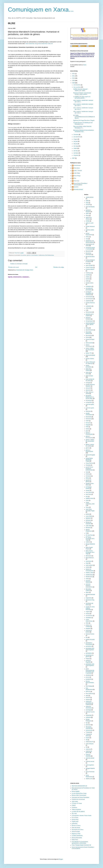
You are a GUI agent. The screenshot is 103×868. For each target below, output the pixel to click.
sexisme (88, 698)
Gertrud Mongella (90, 455)
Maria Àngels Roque (89, 548)
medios (88, 567)
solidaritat (88, 717)
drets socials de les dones (90, 380)
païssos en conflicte (89, 626)
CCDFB (88, 275)
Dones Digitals (76, 791)
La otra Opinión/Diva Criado (79, 793)
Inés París (88, 494)
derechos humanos (88, 318)
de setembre (77, 137)
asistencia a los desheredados (90, 241)
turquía (88, 738)
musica (88, 614)
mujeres (88, 612)
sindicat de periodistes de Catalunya (89, 703)
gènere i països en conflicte (90, 445)
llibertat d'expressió (89, 530)
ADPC (87, 214)
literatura (88, 528)
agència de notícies (89, 218)
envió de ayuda (90, 408)
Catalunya (88, 273)
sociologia (88, 710)
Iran (87, 496)
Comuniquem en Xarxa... (41, 10)
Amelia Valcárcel (90, 226)
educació (88, 388)
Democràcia (89, 312)
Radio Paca (75, 840)
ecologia (88, 383)
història (88, 474)
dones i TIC (89, 353)
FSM (87, 427)
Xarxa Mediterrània (89, 776)
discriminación (90, 330)
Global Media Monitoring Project (89, 460)
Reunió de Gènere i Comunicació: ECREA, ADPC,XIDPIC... (82, 94)
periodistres (89, 653)
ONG (87, 623)
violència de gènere (89, 752)
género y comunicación (32, 255)
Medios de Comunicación (90, 570)
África (87, 216)
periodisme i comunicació (89, 644)
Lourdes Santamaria (77, 836)
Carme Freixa (89, 267)
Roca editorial (89, 694)
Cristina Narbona (90, 303)
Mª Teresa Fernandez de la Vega (90, 539)
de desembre (77, 85)
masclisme (89, 561)
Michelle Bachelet (90, 594)
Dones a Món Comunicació (79, 795)
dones (87, 337)
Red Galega (89, 686)
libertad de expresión (89, 523)
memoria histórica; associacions (89, 586)
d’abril (75, 148)
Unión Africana (90, 744)
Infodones (74, 807)
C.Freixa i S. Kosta (77, 803)
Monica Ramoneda (77, 838)
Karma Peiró (75, 820)
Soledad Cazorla (90, 712)
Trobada (88, 732)
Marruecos (89, 556)
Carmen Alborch (90, 269)
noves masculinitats (89, 620)
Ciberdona (75, 824)
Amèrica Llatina (90, 230)
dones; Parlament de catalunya (90, 363)
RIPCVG (88, 691)
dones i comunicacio (89, 346)
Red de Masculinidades (90, 682)
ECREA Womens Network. (90, 385)
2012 (74, 74)
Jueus (87, 507)
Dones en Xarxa (76, 826)
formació (88, 423)
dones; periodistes (89, 366)
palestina (88, 629)
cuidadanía (89, 306)
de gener (76, 155)
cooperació (89, 301)
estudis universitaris (89, 414)
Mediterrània (89, 577)
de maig (76, 146)
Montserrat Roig (90, 600)
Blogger (61, 859)
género (88, 448)
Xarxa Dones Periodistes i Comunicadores (81, 184)
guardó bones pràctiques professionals (89, 469)
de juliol (76, 141)
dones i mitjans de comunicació (90, 349)
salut (87, 696)
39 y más (74, 814)
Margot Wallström (90, 544)
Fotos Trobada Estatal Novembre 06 (81, 845)
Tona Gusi (76, 181)
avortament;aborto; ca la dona (90, 248)
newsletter (88, 618)
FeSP (87, 421)
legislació (88, 518)
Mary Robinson (90, 558)
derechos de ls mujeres (90, 315)
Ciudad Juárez (90, 283)
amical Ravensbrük (89, 234)
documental (89, 335)
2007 (74, 158)
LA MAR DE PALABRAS (78, 812)
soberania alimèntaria (89, 707)
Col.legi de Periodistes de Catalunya (90, 293)
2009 (74, 81)
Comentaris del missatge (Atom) (25, 270)
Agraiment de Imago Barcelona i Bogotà (84, 120)
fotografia (88, 425)
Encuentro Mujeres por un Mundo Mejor (90, 397)
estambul (88, 411)
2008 (74, 83)
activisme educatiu (88, 211)
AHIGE (88, 221)
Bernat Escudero (90, 257)
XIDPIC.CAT (89, 779)
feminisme (88, 419)
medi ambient (89, 565)
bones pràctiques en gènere (90, 261)
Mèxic (87, 592)
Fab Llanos (77, 168)
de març (76, 151)
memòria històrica (88, 581)
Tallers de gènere (76, 809)
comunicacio (89, 297)
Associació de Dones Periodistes (80, 797)
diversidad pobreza (88, 333)
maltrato (88, 542)
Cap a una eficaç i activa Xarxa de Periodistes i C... (82, 127)
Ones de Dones (76, 828)
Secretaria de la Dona (78, 830)
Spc (87, 723)
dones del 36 (89, 343)
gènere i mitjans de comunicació (90, 440)
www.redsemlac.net (31, 44)
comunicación (89, 299)
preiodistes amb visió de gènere (90, 665)
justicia (88, 514)
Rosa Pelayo (77, 176)
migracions (89, 598)
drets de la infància (89, 370)
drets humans (89, 376)
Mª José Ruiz (89, 535)
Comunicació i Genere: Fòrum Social (82, 815)
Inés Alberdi (89, 492)
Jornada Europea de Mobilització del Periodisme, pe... (83, 123)
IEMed (88, 478)
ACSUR (88, 205)
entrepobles (89, 402)
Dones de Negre (90, 339)
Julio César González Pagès (90, 510)
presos (88, 677)
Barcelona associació (89, 254)
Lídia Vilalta (77, 173)
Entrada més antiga (59, 267)
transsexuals (89, 730)
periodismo (89, 646)
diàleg (87, 328)
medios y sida (89, 573)
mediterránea (42, 255)
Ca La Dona (75, 818)
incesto (88, 490)
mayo (87, 563)
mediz (87, 579)
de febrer (76, 153)
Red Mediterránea (50, 255)
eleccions (88, 390)
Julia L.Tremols (78, 171)
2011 (74, 76)
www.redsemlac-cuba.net (45, 44)
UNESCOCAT (89, 742)
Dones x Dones (90, 359)
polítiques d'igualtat (88, 661)
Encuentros (24, 255)
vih (87, 747)
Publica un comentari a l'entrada (19, 264)
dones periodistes (90, 355)
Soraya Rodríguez (88, 720)
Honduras (88, 476)
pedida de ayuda (90, 639)
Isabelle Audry (89, 498)
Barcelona (88, 251)
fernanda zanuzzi (78, 189)
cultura (88, 308)
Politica (88, 659)
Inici (36, 267)
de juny (76, 144)
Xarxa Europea (76, 832)
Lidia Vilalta (89, 526)
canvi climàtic (89, 265)
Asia (87, 239)
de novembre (77, 87)
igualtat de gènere (88, 481)
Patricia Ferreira (90, 634)
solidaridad (89, 715)
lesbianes (88, 520)
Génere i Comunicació (89, 434)
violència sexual (90, 761)
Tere (75, 178)
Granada (88, 465)
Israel (87, 500)
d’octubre (76, 135)
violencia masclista (88, 755)
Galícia (88, 429)
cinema (88, 279)
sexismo (88, 700)
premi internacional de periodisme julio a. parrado (90, 671)
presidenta (89, 675)
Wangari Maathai (90, 768)
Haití (87, 472)
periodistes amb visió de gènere (90, 649)
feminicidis (89, 417)
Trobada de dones (89, 735)
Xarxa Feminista (90, 772)
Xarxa (85, 65)
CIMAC (88, 277)
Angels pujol (75, 822)
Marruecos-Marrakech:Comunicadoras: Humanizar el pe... (84, 131)
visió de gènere (90, 765)
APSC (87, 237)
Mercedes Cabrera (88, 590)
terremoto (88, 725)
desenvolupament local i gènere (90, 324)
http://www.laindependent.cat (79, 786)
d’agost (76, 139)
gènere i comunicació (89, 437)
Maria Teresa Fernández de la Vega (90, 552)
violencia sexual (90, 758)
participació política (89, 631)
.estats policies (90, 197)
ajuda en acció (90, 223)
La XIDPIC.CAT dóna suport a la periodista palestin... (82, 97)
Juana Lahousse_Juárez (90, 504)
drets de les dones (89, 373)
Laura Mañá (89, 516)
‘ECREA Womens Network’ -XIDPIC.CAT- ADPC (81, 90)
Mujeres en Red (76, 834)
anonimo (76, 187)
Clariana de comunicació (78, 799)
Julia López (75, 801)
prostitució (88, 679)
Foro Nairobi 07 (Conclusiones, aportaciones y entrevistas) (80, 842)
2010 (74, 78)
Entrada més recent (14, 267)
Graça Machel (89, 463)
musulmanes (89, 616)
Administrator (77, 165)
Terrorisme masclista (89, 728)
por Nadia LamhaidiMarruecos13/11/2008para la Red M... (84, 117)
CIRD (87, 281)
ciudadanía (89, 286)
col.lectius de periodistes (89, 289)
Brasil (87, 263)
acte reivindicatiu (90, 207)
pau (87, 637)
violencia (88, 749)
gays (87, 431)
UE (87, 740)
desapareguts (89, 321)
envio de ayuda (90, 404)
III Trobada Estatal (89, 488)
